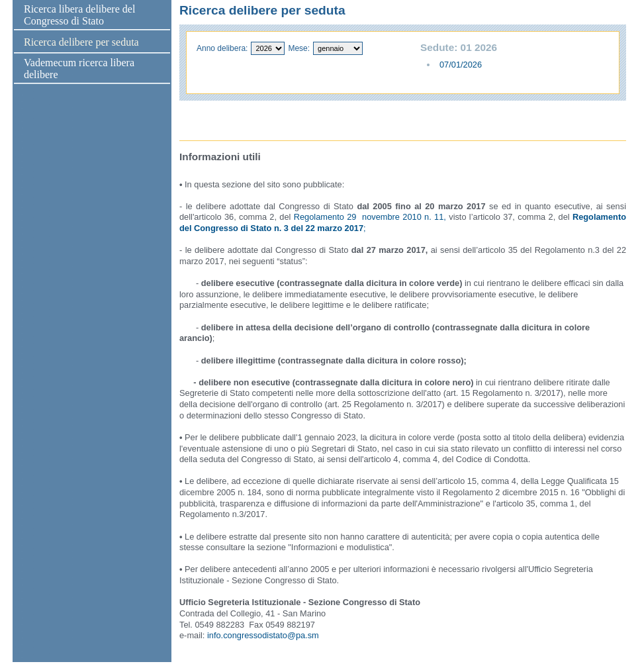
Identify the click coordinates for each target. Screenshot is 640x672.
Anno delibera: (222, 48)
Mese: (299, 48)
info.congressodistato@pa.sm (263, 635)
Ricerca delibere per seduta (81, 42)
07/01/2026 (461, 65)
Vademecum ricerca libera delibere (79, 69)
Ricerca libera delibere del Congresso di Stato (79, 15)
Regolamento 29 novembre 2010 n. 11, (370, 217)
